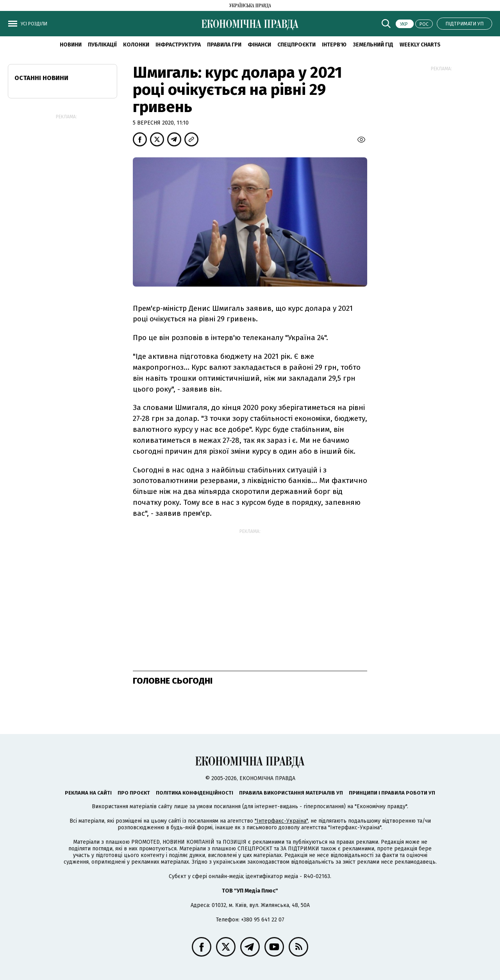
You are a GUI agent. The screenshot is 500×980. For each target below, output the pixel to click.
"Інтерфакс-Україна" (281, 821)
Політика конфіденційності (195, 793)
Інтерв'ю (334, 45)
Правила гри (224, 45)
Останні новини (41, 78)
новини (71, 45)
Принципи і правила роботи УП (392, 793)
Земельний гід (373, 45)
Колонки (136, 45)
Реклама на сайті (88, 793)
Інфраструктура (178, 45)
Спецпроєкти (296, 45)
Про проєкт (134, 793)
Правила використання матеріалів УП (291, 793)
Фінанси (259, 45)
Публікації (102, 45)
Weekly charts (420, 45)
